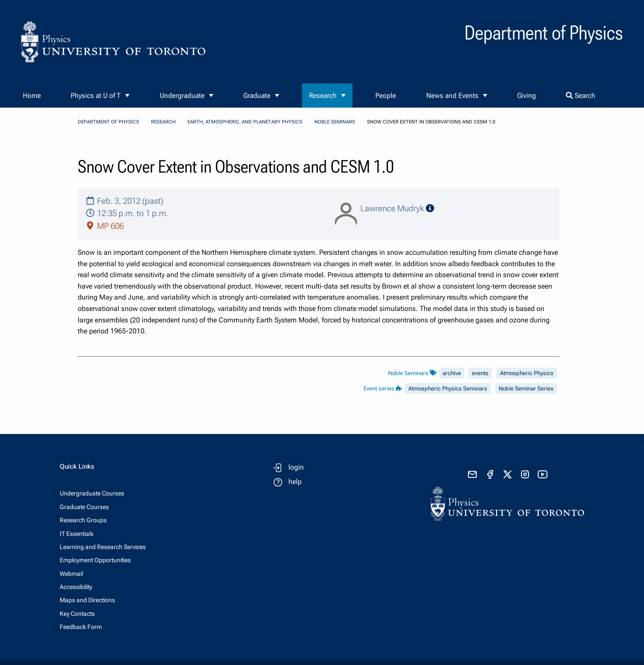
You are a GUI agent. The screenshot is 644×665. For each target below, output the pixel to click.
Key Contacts (77, 614)
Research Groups (83, 520)
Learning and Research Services (103, 547)
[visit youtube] (543, 474)
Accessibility (76, 587)
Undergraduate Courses (92, 493)
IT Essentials (77, 534)
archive (452, 373)
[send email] (472, 474)
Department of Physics (108, 122)
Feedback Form (81, 627)
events (480, 373)
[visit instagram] (525, 474)
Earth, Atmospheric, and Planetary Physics (245, 122)
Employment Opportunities (95, 560)
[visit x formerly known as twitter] (507, 474)
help (295, 482)
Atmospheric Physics (527, 373)
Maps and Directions (87, 600)
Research (323, 96)
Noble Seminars (335, 122)
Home (32, 96)
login (296, 467)
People (386, 96)
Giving (527, 96)
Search (581, 96)
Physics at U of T (96, 96)
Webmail (71, 574)
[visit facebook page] (490, 474)
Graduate (257, 96)
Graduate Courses (84, 507)
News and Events (452, 96)
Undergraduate (182, 96)
